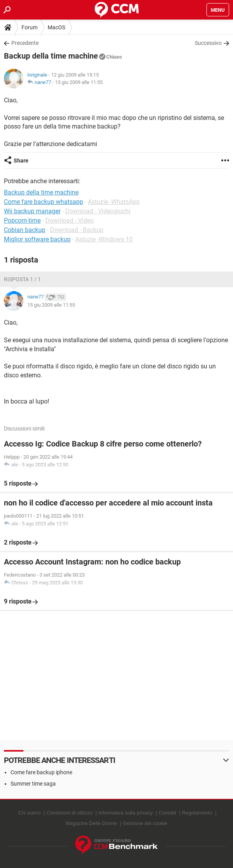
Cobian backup (25, 230)
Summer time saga (33, 784)
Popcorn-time (22, 221)
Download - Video (69, 221)
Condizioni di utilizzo (69, 813)
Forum (29, 27)
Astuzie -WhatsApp (114, 202)
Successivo (208, 43)
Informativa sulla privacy (125, 813)
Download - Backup (77, 230)
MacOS (56, 27)
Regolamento (197, 813)
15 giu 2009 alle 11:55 (79, 82)
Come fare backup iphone (41, 772)
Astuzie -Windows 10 (104, 239)
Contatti (167, 813)
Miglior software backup (37, 239)
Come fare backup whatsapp (44, 202)
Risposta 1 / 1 (22, 279)
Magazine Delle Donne (91, 823)
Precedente (25, 43)
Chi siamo (29, 813)
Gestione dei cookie (145, 823)
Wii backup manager (32, 211)
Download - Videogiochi (98, 211)
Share (21, 161)
